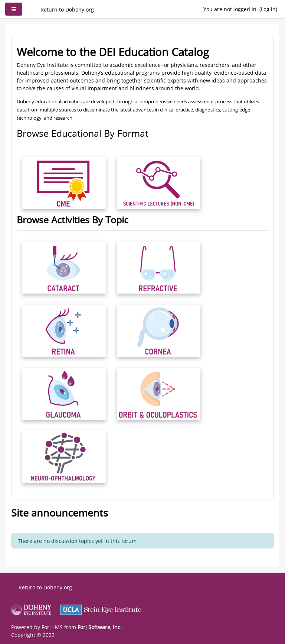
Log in (268, 9)
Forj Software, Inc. (100, 627)
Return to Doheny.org (67, 9)
